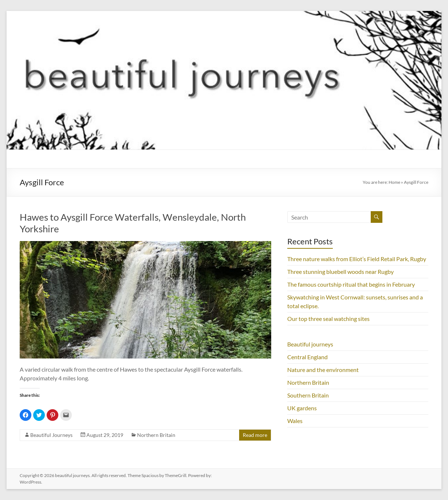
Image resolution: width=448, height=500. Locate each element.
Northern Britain (156, 435)
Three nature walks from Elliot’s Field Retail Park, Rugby (357, 259)
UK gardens (302, 408)
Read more (255, 435)
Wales (295, 421)
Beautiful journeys (310, 344)
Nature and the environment (323, 370)
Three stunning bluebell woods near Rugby (340, 272)
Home (394, 182)
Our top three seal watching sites (328, 319)
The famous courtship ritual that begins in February (351, 284)
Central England (307, 357)
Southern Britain (308, 395)
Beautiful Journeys (51, 435)
